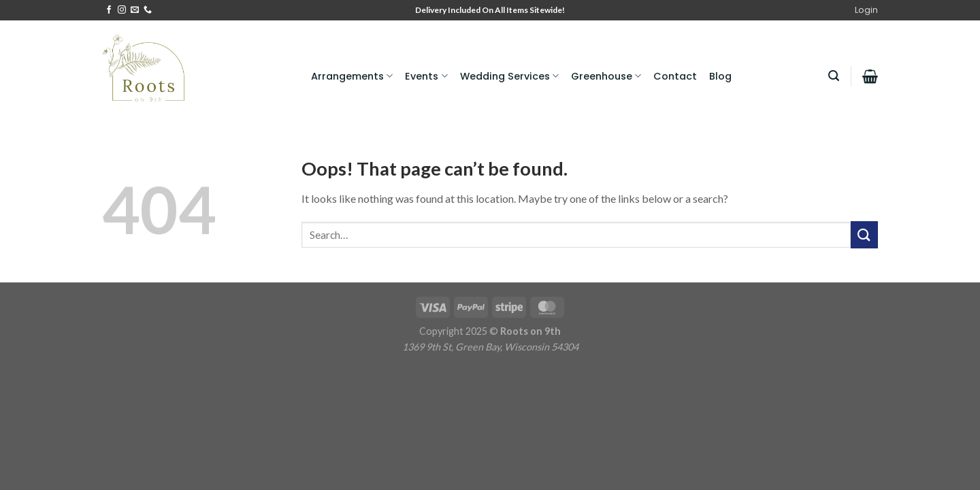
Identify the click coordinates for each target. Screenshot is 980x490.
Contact (675, 76)
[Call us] (148, 10)
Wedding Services (509, 76)
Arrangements (352, 76)
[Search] (834, 76)
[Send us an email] (135, 10)
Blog (720, 76)
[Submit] (864, 234)
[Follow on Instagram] (122, 10)
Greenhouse (606, 76)
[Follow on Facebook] (109, 10)
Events (426, 76)
